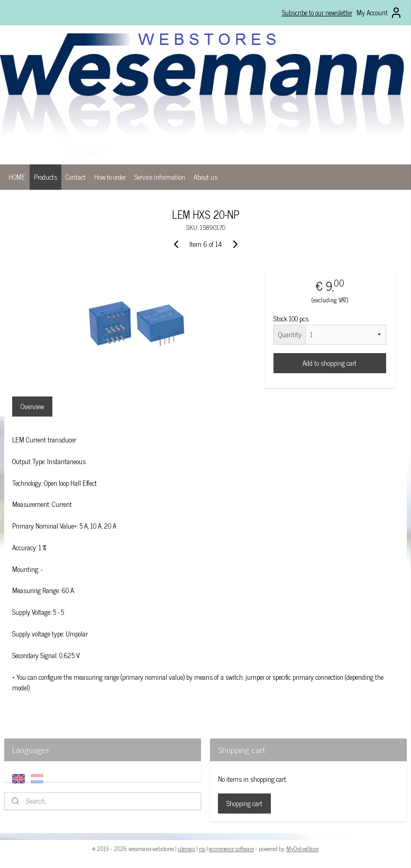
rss (202, 848)
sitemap (186, 848)
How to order (110, 177)
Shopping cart (244, 803)
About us (206, 177)
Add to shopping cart (330, 363)
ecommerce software (231, 848)
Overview (32, 407)
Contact (76, 177)
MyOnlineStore (302, 848)
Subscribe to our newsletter (317, 12)
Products (45, 177)
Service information (160, 177)
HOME (17, 177)
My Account (380, 13)
